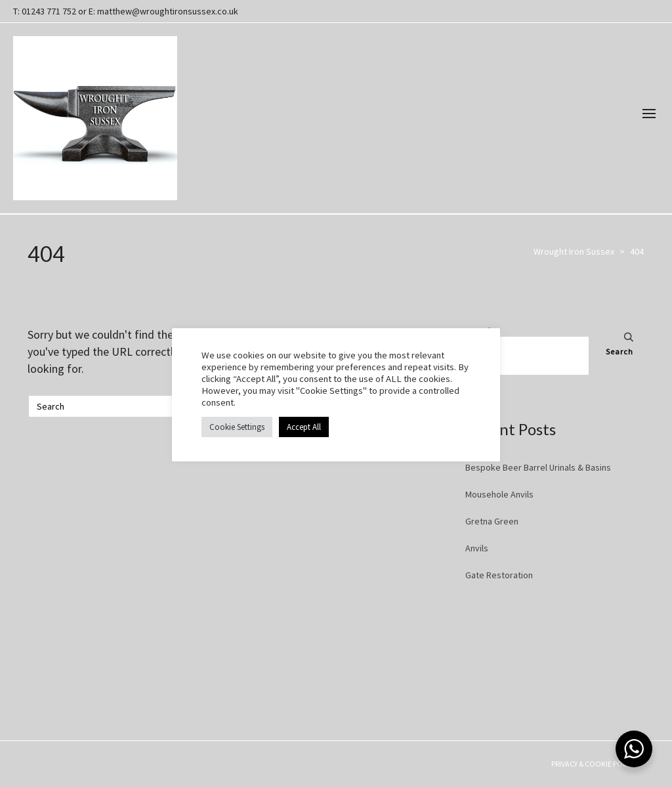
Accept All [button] (304, 427)
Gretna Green (492, 521)
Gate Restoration (499, 575)
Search (619, 351)
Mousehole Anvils (499, 494)
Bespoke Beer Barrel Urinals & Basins (538, 467)
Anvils (477, 548)
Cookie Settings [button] (237, 427)
